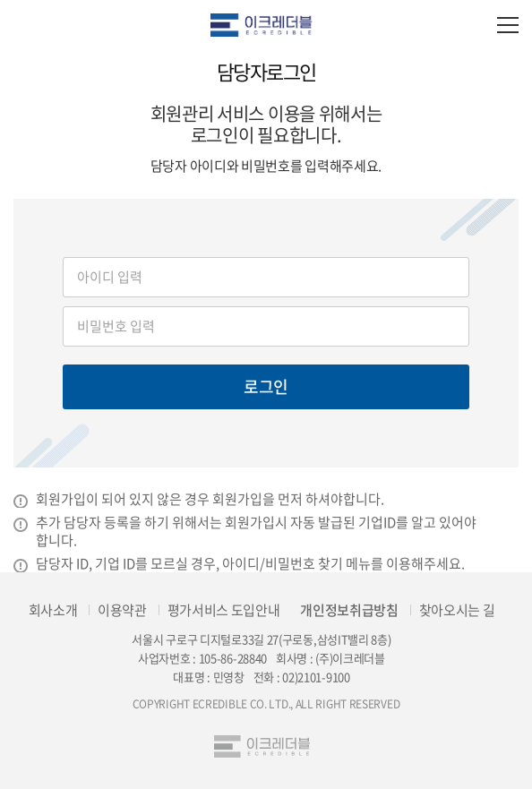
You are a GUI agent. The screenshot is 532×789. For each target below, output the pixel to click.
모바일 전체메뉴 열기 (507, 25)
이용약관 (122, 610)
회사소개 (53, 610)
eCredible (266, 25)
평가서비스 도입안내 (224, 610)
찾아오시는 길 (457, 610)
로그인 (266, 386)
